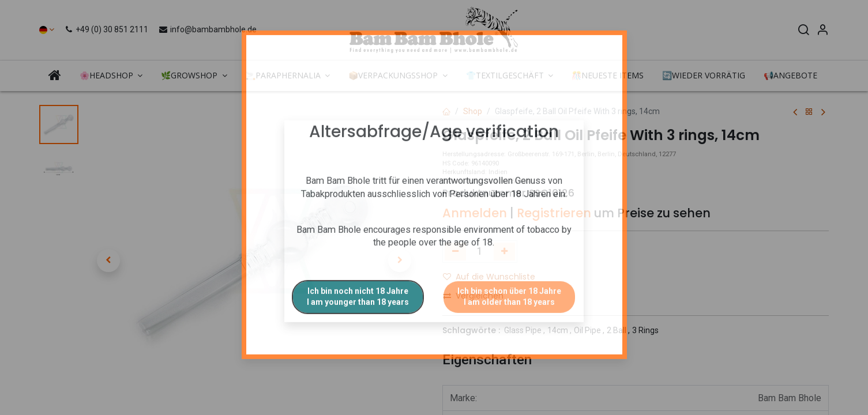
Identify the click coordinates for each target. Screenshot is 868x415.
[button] (109, 261)
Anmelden (475, 213)
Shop (473, 111)
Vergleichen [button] (473, 296)
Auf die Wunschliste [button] (489, 277)
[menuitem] (55, 75)
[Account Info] (822, 31)
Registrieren (554, 213)
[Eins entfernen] (455, 251)
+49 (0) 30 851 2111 (108, 29)
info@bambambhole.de (207, 29)
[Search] (803, 31)
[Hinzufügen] (504, 251)
